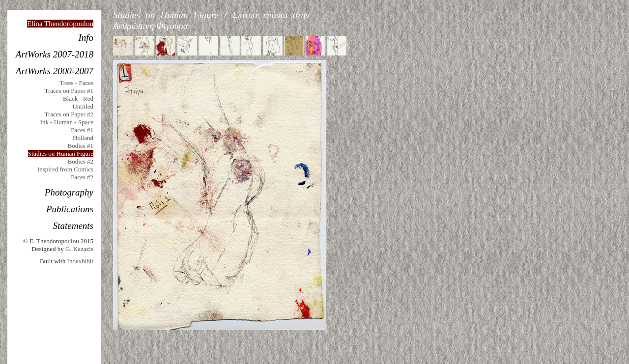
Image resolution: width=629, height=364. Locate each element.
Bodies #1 (81, 146)
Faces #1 (82, 130)
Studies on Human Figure (61, 154)
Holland (83, 138)
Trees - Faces (76, 83)
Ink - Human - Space (67, 122)
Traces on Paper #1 (69, 91)
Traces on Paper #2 (69, 114)
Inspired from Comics (65, 169)
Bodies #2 (81, 161)
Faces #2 (82, 177)
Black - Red (78, 98)
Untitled (83, 106)
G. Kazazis (79, 249)
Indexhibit (80, 261)
